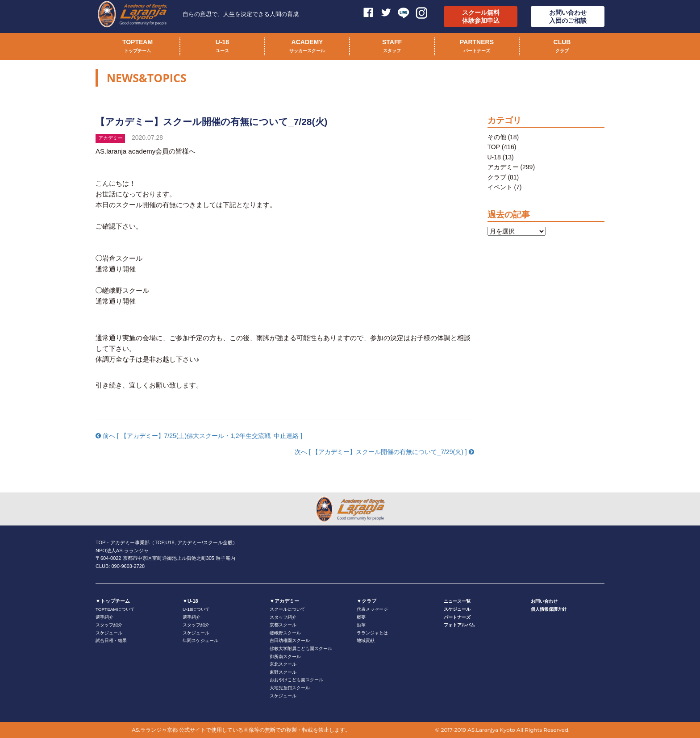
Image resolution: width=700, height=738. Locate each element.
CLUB (562, 47)
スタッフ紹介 (109, 625)
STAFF (392, 47)
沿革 (361, 625)
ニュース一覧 (457, 601)
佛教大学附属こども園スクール (301, 648)
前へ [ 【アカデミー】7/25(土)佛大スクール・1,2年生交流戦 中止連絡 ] (199, 436)
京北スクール (283, 664)
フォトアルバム (459, 625)
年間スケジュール (200, 640)
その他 (497, 137)
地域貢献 (366, 640)
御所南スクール (285, 657)
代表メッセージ (372, 609)
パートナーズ (457, 617)
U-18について (196, 609)
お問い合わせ (544, 601)
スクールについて (287, 609)
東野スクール (283, 672)
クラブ (497, 177)
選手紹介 (104, 617)
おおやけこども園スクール (296, 680)
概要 (361, 617)
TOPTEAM (137, 47)
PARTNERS (477, 47)
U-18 (222, 47)
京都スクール (283, 625)
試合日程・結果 (111, 640)
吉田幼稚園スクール (290, 640)
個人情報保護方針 (549, 609)
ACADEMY (307, 47)
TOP (494, 147)
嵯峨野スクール (285, 633)
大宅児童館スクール (290, 688)
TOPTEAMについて (115, 609)
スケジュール (109, 633)
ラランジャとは (372, 633)
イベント (500, 187)
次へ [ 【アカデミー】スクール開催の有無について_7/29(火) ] (384, 452)
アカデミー (503, 167)
